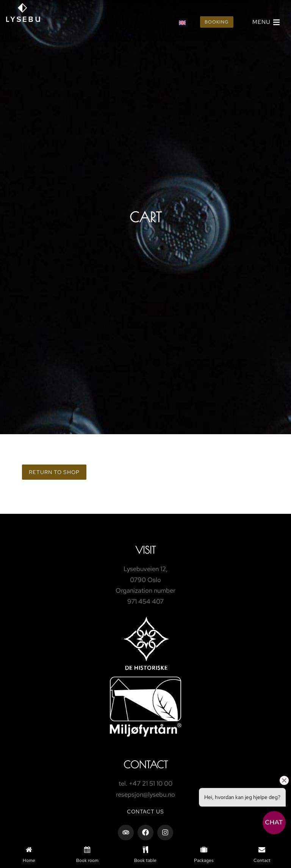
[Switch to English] (182, 22)
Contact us (145, 811)
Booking (217, 22)
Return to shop (54, 472)
